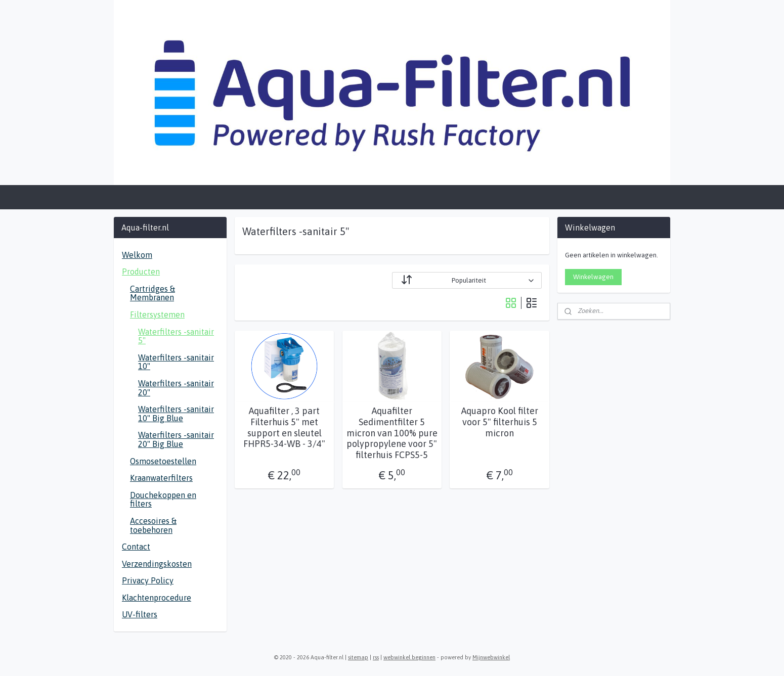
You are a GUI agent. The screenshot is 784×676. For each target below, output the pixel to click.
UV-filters (140, 614)
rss (376, 657)
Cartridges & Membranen (153, 293)
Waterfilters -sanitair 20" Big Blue (176, 439)
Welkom (137, 255)
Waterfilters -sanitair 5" (176, 336)
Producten (141, 272)
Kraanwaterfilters (161, 478)
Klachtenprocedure (157, 598)
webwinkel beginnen (409, 657)
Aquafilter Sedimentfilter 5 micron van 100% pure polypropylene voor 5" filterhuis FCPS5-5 (392, 433)
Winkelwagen (593, 277)
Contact (136, 547)
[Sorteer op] (467, 280)
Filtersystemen (157, 314)
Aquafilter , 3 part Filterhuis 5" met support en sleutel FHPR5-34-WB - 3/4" (284, 427)
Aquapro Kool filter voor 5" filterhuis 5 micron (500, 422)
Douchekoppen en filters (163, 500)
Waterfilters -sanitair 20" (176, 388)
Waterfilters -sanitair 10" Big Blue (176, 414)
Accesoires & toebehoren (153, 525)
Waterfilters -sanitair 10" (176, 362)
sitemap (358, 657)
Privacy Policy (148, 580)
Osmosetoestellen (163, 461)
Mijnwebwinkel (491, 657)
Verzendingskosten (157, 564)
